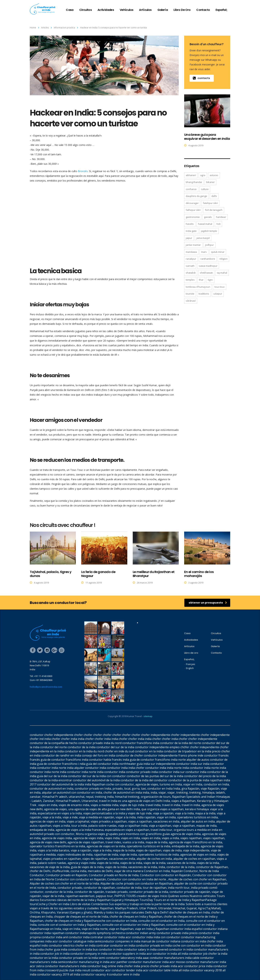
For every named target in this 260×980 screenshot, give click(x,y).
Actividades (106, 10)
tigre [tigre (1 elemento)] (210, 280)
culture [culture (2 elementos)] (205, 189)
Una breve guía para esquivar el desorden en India (207, 137)
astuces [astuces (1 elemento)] (214, 175)
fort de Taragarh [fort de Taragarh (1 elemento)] (214, 210)
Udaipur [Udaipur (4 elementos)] (218, 294)
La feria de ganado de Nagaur (98, 574)
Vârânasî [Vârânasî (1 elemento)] (191, 301)
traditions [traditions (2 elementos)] (204, 294)
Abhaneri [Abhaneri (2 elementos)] (191, 175)
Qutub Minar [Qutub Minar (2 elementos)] (218, 252)
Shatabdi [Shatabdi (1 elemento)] (191, 273)
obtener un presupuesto (208, 603)
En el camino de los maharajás (199, 574)
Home (33, 28)
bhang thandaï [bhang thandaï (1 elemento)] (194, 182)
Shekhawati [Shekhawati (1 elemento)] (206, 273)
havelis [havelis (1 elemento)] (190, 224)
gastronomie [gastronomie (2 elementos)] (193, 217)
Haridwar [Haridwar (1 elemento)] (221, 217)
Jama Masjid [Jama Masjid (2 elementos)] (203, 238)
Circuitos (85, 10)
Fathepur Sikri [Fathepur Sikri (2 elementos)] (193, 210)
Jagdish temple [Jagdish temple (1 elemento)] (209, 231)
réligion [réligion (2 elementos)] (223, 259)
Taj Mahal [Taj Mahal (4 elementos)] (222, 273)
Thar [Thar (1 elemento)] (201, 280)
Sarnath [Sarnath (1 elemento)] (190, 266)
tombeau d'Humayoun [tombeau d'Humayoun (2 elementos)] (198, 287)
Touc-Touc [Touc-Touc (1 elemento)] (220, 287)
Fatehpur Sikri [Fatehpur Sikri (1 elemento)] (210, 203)
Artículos (145, 10)
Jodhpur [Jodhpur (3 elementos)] (209, 245)
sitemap (148, 716)
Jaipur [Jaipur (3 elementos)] (189, 238)
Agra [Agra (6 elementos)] (203, 175)
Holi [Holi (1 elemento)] (218, 224)
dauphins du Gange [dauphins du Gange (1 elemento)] (196, 196)
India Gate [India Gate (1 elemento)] (191, 231)
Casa (70, 10)
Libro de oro (182, 10)
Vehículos (126, 10)
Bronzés (83, 171)
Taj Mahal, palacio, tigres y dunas (51, 574)
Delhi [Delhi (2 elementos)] (214, 196)
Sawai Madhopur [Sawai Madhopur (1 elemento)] (208, 266)
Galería (163, 10)
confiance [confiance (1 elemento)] (191, 189)
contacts (201, 78)
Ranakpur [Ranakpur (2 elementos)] (191, 259)
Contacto (203, 10)
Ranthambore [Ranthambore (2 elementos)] (208, 259)
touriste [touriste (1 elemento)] (190, 294)
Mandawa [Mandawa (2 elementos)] (191, 252)
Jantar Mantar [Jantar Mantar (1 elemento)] (193, 245)
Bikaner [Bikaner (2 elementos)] (210, 182)
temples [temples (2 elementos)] (190, 280)
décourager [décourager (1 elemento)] (192, 203)
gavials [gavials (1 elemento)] (208, 217)
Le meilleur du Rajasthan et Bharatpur (154, 574)
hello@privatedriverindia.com (46, 687)
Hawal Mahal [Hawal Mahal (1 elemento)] (205, 224)
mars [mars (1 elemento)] (204, 252)
